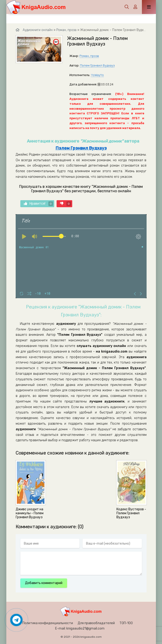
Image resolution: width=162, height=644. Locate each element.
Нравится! (38, 204)
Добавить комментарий (44, 583)
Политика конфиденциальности (48, 623)
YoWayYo (97, 75)
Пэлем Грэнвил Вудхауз (97, 65)
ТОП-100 (126, 623)
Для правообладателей (96, 623)
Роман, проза (89, 56)
